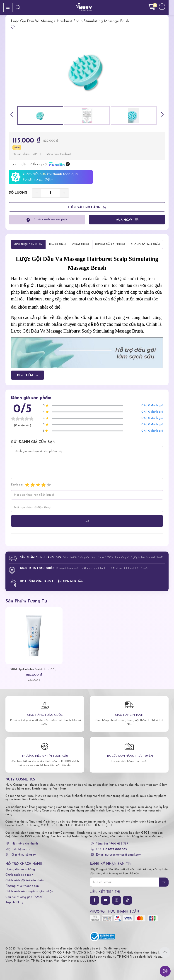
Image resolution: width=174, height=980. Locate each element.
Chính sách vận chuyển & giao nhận (29, 891)
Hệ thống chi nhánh (25, 844)
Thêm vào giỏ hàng (87, 208)
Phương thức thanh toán (22, 886)
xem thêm (44, 180)
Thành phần (57, 245)
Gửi (87, 521)
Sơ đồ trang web (115, 949)
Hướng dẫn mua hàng (20, 869)
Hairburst (65, 154)
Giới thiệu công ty (24, 855)
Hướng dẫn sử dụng (110, 245)
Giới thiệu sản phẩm (28, 245)
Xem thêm (27, 376)
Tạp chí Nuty (14, 903)
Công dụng (81, 245)
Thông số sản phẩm (145, 245)
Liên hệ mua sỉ (21, 849)
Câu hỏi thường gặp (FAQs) (24, 897)
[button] (12, 116)
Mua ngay (127, 221)
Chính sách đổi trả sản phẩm (25, 881)
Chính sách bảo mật (19, 875)
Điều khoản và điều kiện (56, 949)
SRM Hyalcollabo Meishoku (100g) (34, 670)
